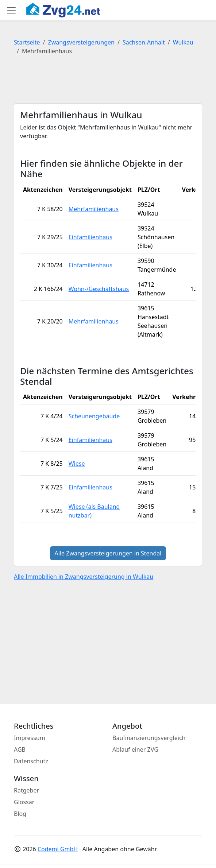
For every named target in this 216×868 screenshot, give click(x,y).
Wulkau (183, 42)
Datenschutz (31, 761)
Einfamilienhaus (90, 237)
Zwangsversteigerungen (81, 42)
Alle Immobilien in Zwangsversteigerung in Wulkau (84, 577)
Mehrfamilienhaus (94, 209)
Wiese (77, 464)
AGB (20, 749)
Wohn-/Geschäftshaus (99, 289)
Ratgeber (26, 790)
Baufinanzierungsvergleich (149, 738)
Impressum (30, 738)
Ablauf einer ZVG (135, 749)
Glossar (24, 802)
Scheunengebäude (94, 416)
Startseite (27, 42)
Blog (20, 814)
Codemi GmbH (58, 849)
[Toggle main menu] (11, 10)
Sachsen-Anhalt (144, 42)
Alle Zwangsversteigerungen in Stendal (108, 553)
